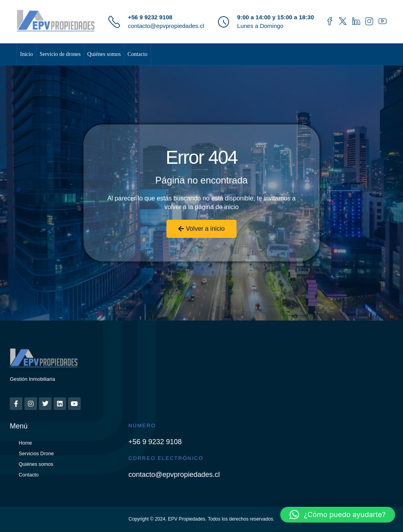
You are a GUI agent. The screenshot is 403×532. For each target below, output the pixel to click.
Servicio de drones (60, 54)
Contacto (138, 54)
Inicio (27, 54)
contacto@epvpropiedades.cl (166, 26)
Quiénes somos (104, 54)
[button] (338, 515)
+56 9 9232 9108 (150, 17)
